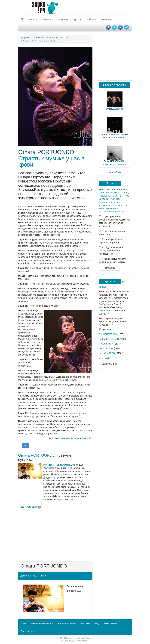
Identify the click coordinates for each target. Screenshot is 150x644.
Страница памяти (67, 623)
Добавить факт (110, 364)
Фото (43, 576)
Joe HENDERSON (108, 334)
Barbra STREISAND (109, 339)
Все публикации (31, 507)
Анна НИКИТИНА (70, 438)
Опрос (110, 183)
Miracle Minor (119, 138)
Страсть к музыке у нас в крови (51, 162)
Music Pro (91, 19)
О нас (23, 623)
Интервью (38, 38)
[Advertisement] (55, 535)
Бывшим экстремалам (115, 164)
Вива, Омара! (64, 465)
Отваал (110, 109)
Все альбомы (115, 172)
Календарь (106, 19)
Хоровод (119, 109)
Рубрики (25, 38)
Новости (32, 19)
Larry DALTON (106, 348)
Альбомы (63, 19)
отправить (110, 268)
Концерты (47, 19)
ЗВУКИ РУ (86, 438)
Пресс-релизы (28, 631)
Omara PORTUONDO (57, 38)
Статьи (34, 576)
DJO (101, 358)
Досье (24, 576)
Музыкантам (110, 623)
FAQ (97, 623)
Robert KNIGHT (107, 344)
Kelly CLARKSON (108, 353)
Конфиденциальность (42, 623)
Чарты (77, 19)
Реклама (86, 623)
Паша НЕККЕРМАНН (114, 161)
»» (72, 500)
